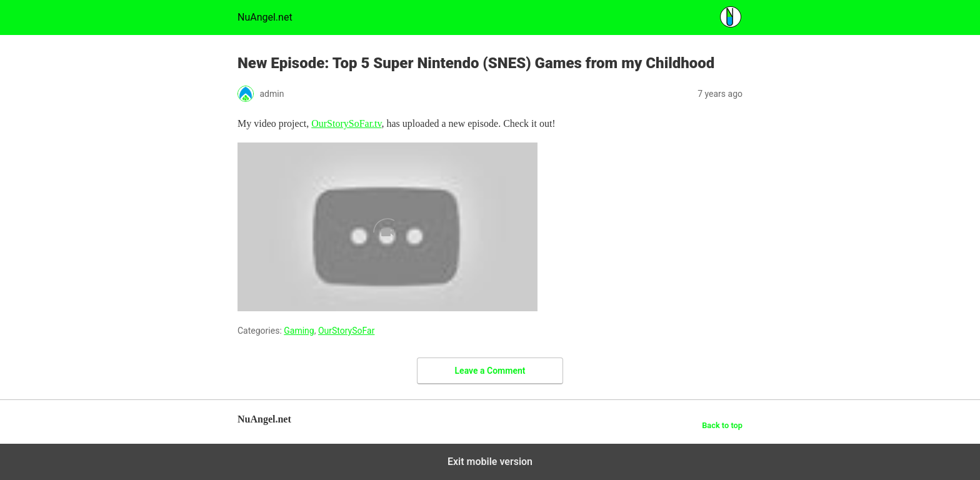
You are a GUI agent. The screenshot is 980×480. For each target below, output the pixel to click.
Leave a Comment (490, 371)
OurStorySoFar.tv (346, 123)
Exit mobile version (490, 462)
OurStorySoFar (347, 331)
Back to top (722, 425)
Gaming (299, 331)
